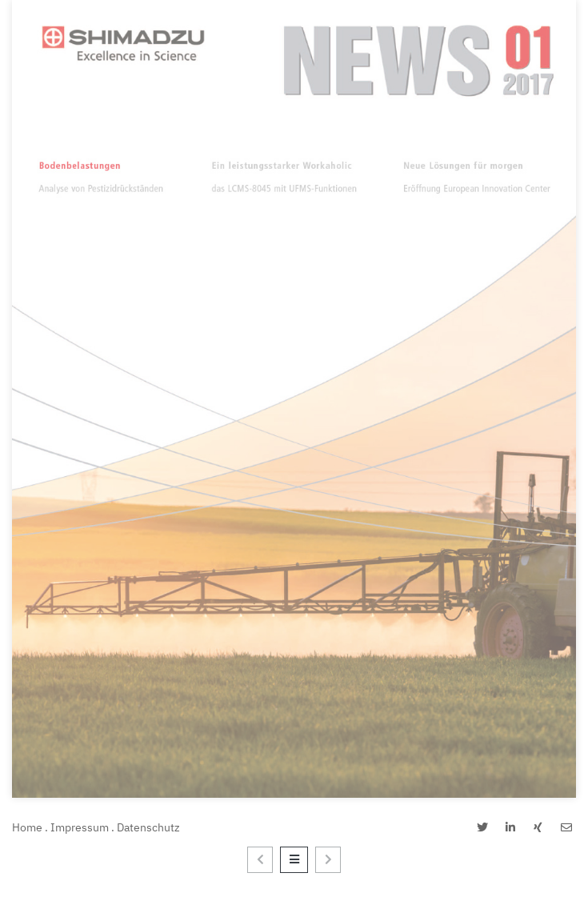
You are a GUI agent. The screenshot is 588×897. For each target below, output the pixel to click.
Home (27, 827)
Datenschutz (148, 827)
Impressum (80, 827)
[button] (482, 828)
